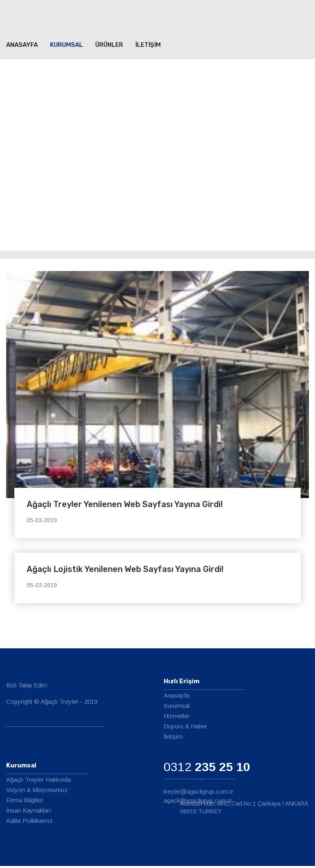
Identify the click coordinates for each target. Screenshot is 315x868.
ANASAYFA (22, 46)
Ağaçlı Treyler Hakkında (39, 782)
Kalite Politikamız (30, 823)
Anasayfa (177, 697)
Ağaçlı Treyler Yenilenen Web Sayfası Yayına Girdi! (125, 506)
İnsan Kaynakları (29, 812)
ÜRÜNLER (109, 46)
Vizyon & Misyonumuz (37, 792)
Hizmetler (177, 718)
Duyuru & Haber (185, 728)
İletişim (173, 738)
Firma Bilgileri (25, 802)
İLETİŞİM (148, 46)
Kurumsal (66, 46)
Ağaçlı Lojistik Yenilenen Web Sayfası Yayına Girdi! (125, 571)
